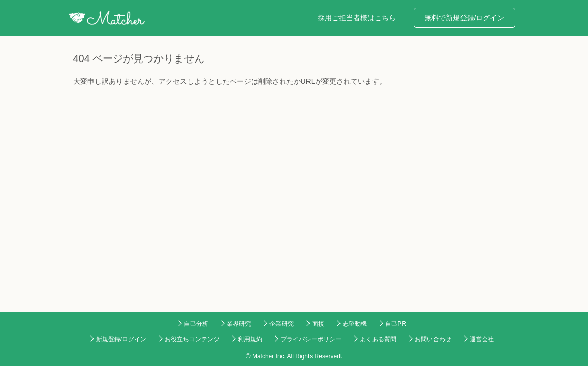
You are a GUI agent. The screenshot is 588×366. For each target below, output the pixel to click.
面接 (318, 324)
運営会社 (482, 339)
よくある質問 (378, 339)
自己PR (396, 324)
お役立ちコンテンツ (192, 339)
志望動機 (355, 324)
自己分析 (196, 324)
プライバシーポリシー (311, 339)
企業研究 (282, 324)
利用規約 (250, 339)
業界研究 (239, 324)
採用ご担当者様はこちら (357, 18)
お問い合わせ (433, 339)
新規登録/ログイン (121, 339)
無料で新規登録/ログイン (465, 18)
